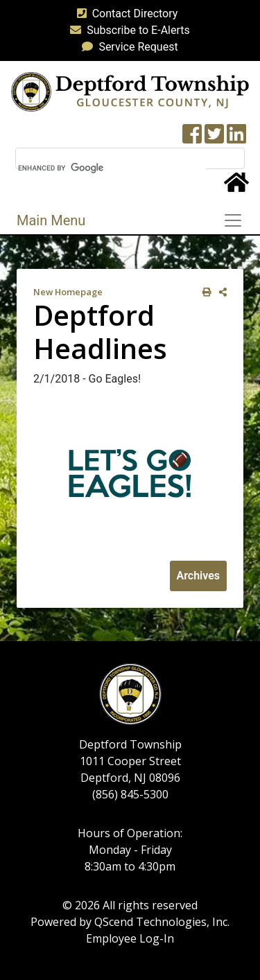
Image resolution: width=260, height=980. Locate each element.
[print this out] (204, 292)
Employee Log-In (130, 938)
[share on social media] (220, 292)
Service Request (127, 47)
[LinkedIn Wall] (236, 138)
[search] (112, 168)
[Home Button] (236, 187)
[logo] (130, 91)
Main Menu (51, 220)
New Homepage (68, 292)
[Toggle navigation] (237, 220)
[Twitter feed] (214, 138)
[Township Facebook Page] (192, 138)
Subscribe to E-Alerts (127, 30)
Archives (198, 576)
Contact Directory (125, 14)
